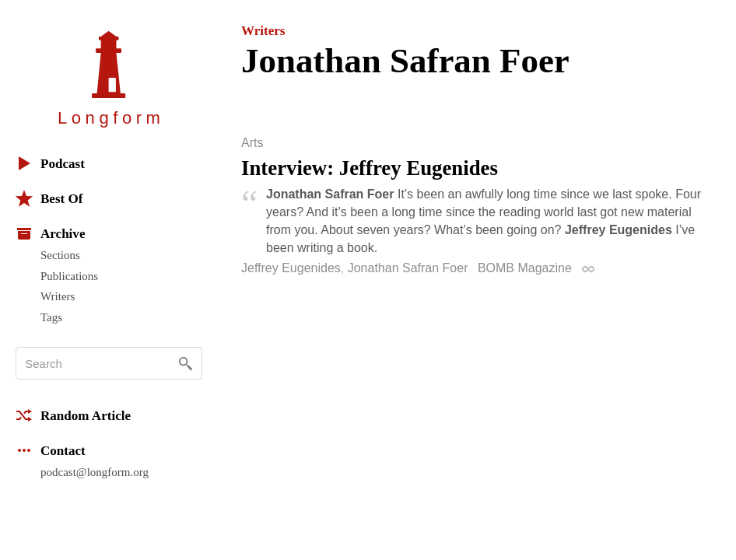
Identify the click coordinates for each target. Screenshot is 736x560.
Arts (252, 143)
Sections (60, 255)
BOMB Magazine (525, 268)
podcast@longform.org (95, 472)
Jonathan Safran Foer (408, 268)
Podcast (50, 163)
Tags (51, 317)
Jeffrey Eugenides (291, 268)
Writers (58, 296)
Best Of (49, 198)
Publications (69, 276)
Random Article (73, 415)
